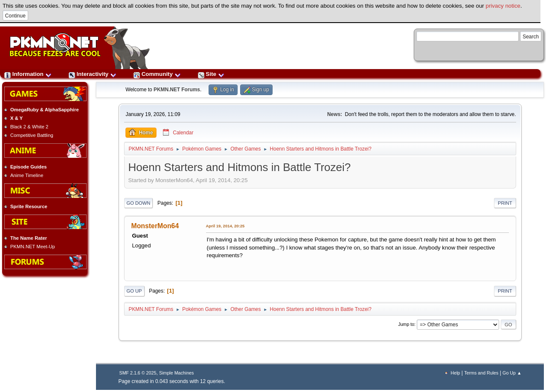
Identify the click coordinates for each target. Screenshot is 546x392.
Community (157, 74)
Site (211, 74)
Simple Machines (176, 373)
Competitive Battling (32, 135)
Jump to (406, 324)
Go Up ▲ (512, 373)
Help (456, 373)
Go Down (139, 203)
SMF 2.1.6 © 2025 (138, 373)
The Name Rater (29, 238)
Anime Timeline (27, 175)
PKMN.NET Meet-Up (33, 247)
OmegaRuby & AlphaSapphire (45, 110)
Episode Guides (29, 167)
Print (505, 203)
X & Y (16, 118)
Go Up (134, 291)
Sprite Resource (29, 206)
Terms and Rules (481, 373)
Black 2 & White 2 (29, 127)
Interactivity (93, 74)
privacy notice (503, 6)
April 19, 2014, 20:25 (225, 226)
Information (28, 74)
